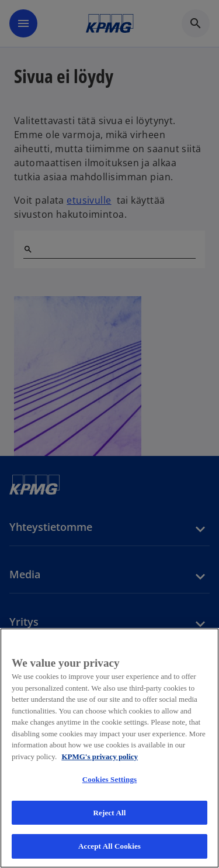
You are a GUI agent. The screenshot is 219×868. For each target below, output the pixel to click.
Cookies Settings (109, 779)
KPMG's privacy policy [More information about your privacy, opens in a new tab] (100, 757)
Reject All (110, 813)
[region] (109, 748)
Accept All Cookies (109, 846)
